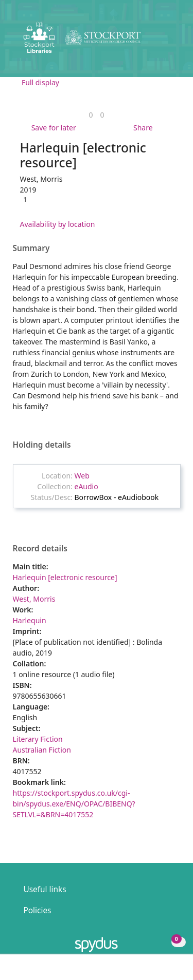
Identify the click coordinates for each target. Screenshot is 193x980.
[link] (91, 115)
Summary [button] (31, 248)
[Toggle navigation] (170, 41)
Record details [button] (40, 549)
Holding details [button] (42, 445)
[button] (157, 41)
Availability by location (58, 224)
